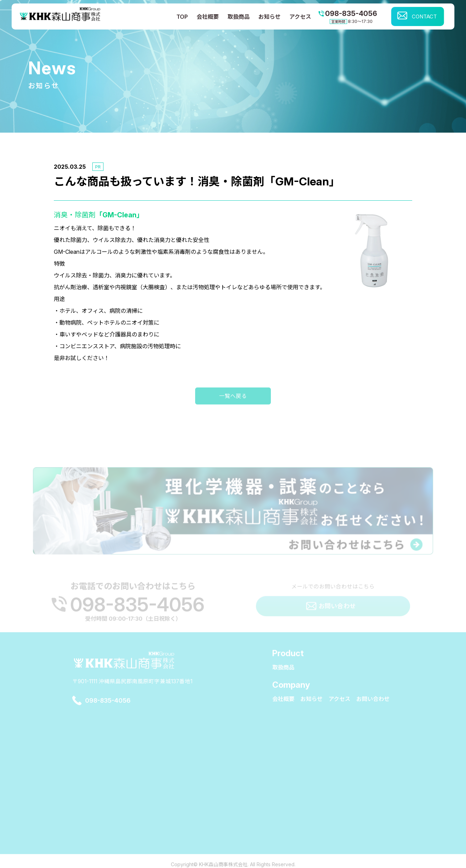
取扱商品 (239, 17)
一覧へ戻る (233, 410)
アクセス (300, 17)
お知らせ (269, 17)
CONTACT (424, 16)
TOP (182, 17)
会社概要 (208, 17)
